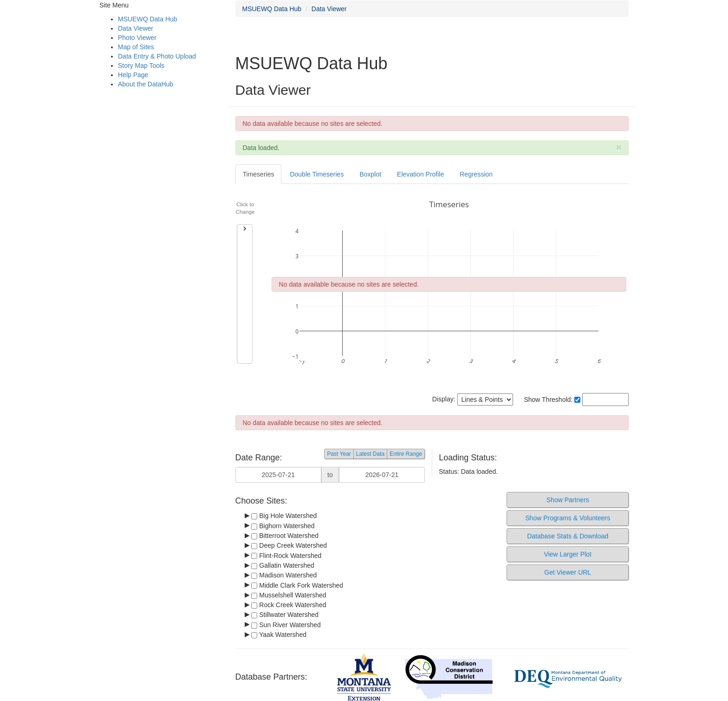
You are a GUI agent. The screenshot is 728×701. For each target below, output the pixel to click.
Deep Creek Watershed (289, 545)
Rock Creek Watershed (289, 605)
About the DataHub (146, 84)
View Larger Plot (567, 554)
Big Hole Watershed (284, 516)
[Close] (619, 147)
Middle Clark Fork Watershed (297, 585)
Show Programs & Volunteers (568, 518)
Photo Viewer (137, 38)
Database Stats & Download (568, 536)
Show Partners (568, 500)
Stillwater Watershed (285, 615)
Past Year (339, 454)
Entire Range (406, 454)
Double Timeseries (317, 174)
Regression (476, 174)
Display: (473, 400)
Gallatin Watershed (283, 565)
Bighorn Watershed (283, 526)
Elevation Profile (420, 174)
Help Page (133, 75)
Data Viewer (136, 28)
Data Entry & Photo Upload (157, 56)
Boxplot (370, 174)
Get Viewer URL (568, 572)
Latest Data (370, 454)
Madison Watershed (284, 575)
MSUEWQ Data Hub (148, 19)
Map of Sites (136, 47)
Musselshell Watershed (289, 595)
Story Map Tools (141, 66)
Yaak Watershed (279, 635)
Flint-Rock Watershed (286, 556)
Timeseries (259, 174)
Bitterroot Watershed (285, 536)
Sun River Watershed (286, 625)
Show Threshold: (552, 400)
